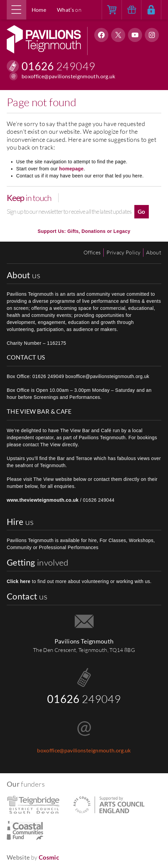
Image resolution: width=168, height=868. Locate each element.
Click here (19, 581)
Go (142, 212)
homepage (72, 169)
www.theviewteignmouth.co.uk (43, 500)
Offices (92, 252)
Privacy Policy (123, 252)
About (154, 252)
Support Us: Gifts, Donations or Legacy (84, 231)
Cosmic (49, 857)
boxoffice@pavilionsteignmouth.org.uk (69, 76)
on (69, 10)
